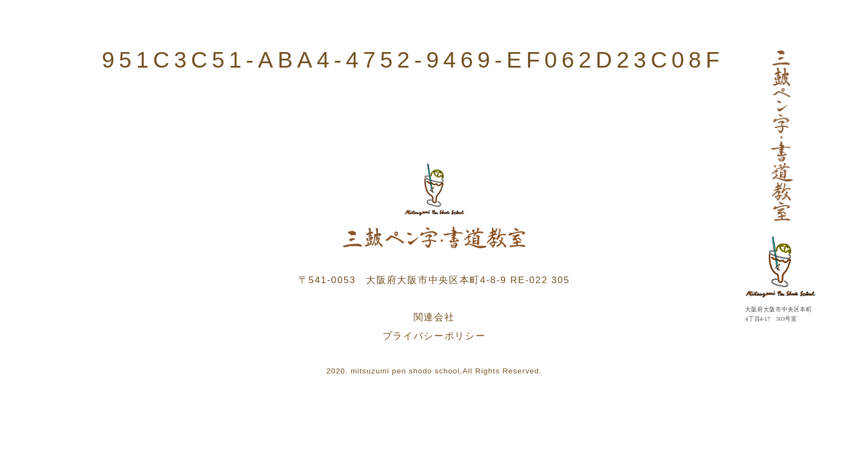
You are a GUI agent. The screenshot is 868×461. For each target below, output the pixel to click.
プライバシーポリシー (434, 336)
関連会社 (434, 317)
